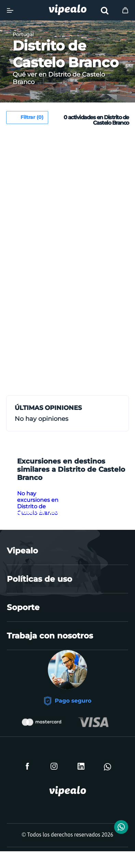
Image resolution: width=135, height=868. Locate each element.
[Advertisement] (67, 200)
